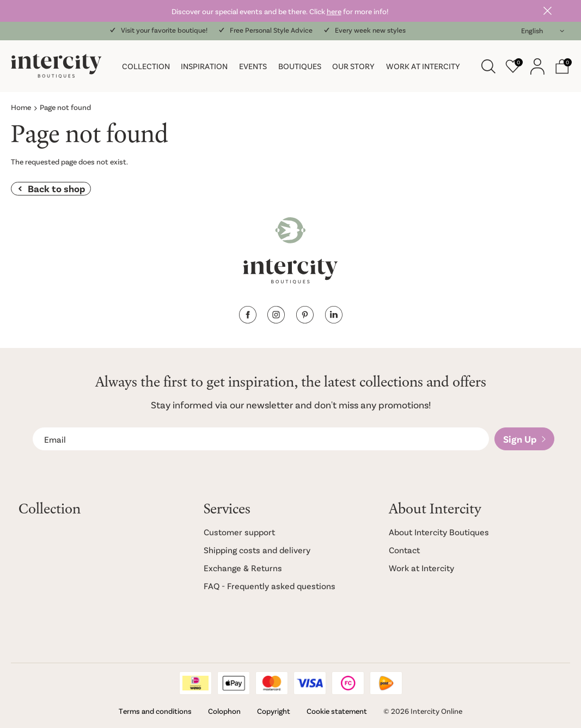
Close (548, 11)
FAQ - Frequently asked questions (270, 586)
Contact (404, 550)
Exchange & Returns (243, 568)
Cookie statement (337, 711)
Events (253, 66)
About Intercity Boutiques (439, 532)
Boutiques (300, 66)
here (334, 11)
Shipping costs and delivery (257, 550)
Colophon (224, 711)
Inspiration (204, 66)
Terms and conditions (155, 711)
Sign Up (520, 439)
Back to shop (56, 188)
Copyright (274, 711)
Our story (353, 66)
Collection (146, 66)
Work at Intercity (423, 66)
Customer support (239, 532)
